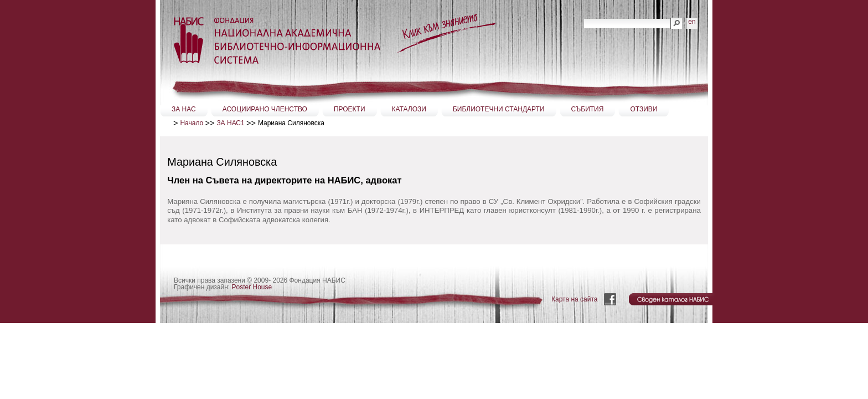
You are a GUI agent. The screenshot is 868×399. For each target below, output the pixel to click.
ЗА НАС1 (230, 123)
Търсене (584, 17)
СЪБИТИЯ (588, 109)
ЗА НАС (184, 109)
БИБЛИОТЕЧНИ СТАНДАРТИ (499, 109)
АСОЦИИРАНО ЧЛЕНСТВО (265, 109)
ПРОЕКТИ (350, 109)
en (692, 22)
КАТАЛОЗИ (409, 109)
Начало (192, 123)
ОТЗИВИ (644, 109)
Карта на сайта (575, 299)
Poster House (252, 287)
